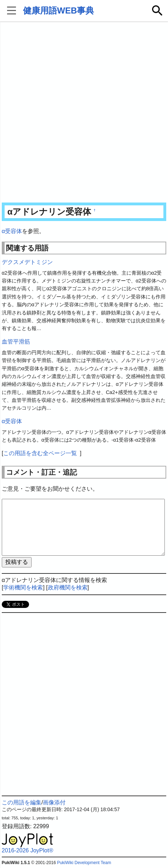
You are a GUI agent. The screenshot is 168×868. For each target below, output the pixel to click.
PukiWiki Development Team (84, 863)
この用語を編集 (22, 802)
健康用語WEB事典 (58, 10)
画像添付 (54, 802)
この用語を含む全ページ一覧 (40, 453)
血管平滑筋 (16, 342)
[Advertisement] (84, 113)
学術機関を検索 (23, 587)
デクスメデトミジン (27, 262)
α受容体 (12, 231)
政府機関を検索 (68, 587)
